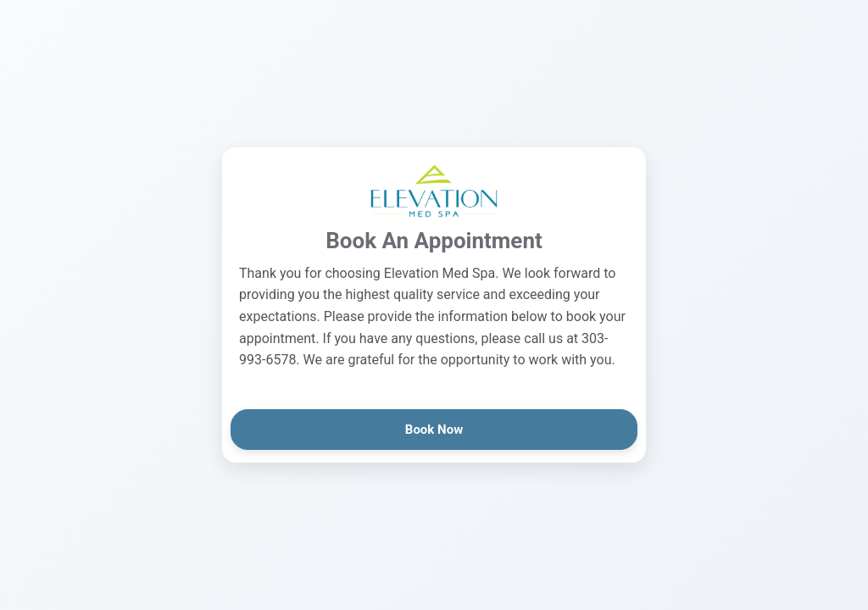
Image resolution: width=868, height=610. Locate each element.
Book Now (434, 430)
